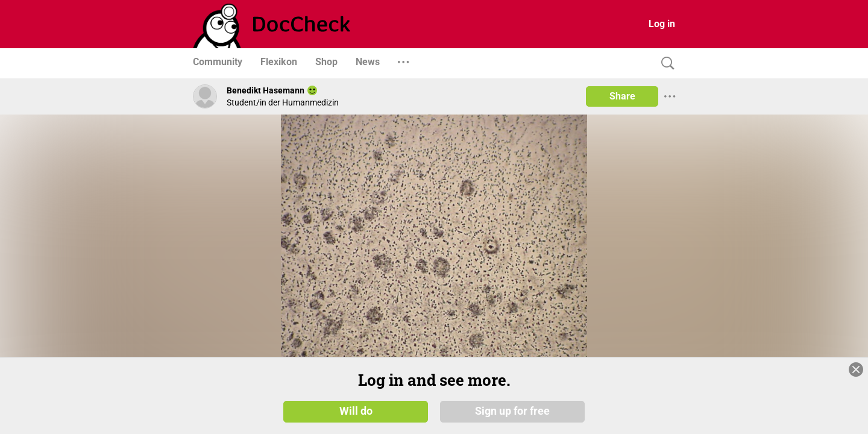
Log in (662, 24)
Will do (356, 411)
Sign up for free (512, 411)
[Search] (665, 64)
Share (622, 96)
